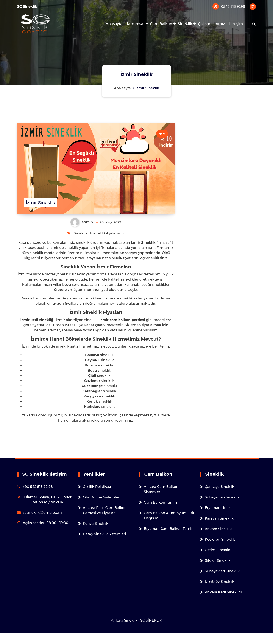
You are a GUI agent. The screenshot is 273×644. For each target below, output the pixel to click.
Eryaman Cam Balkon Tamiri (169, 529)
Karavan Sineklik (219, 518)
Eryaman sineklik (220, 508)
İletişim (236, 24)
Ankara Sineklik (218, 529)
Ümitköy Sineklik (220, 582)
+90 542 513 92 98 (38, 487)
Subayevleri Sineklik (222, 497)
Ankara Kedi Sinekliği (223, 592)
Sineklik (185, 24)
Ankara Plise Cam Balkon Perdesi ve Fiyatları (105, 510)
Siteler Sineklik (218, 561)
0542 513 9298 (233, 7)
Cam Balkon (161, 24)
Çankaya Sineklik (220, 487)
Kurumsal (136, 24)
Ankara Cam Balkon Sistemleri (161, 489)
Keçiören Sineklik (220, 539)
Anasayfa (114, 24)
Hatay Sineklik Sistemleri (105, 534)
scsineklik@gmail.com (42, 513)
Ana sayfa (122, 88)
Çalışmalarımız (211, 24)
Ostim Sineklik (218, 550)
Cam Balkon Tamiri (161, 502)
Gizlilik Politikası (97, 487)
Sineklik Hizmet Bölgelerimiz (99, 233)
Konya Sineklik (96, 524)
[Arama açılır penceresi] (254, 24)
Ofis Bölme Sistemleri (102, 497)
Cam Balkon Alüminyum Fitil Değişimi (169, 516)
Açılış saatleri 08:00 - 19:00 (46, 523)
